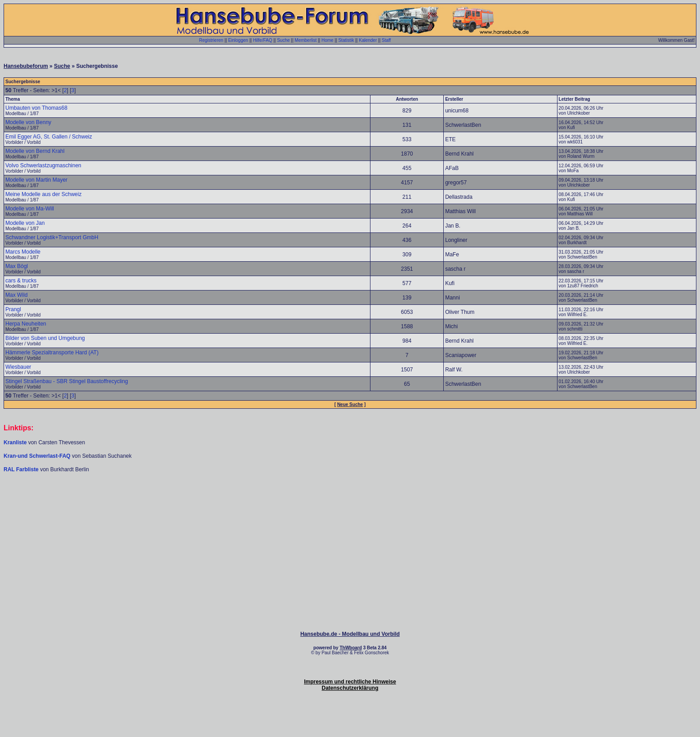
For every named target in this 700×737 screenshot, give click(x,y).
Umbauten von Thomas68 (36, 108)
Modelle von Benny (28, 122)
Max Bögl (17, 266)
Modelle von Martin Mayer (36, 180)
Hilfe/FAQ (263, 40)
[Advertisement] (350, 500)
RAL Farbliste (22, 469)
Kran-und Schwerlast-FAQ (38, 456)
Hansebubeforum (26, 66)
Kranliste (15, 442)
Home (328, 40)
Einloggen (238, 40)
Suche (283, 40)
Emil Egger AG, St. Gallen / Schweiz (49, 137)
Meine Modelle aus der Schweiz (43, 194)
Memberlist (305, 40)
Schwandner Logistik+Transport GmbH (52, 237)
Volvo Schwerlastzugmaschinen (43, 165)
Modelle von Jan (25, 223)
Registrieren (211, 40)
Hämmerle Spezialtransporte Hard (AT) (52, 353)
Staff (386, 40)
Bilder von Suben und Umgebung (45, 338)
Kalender (368, 40)
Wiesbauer (18, 367)
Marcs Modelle (23, 252)
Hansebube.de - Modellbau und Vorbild (350, 634)
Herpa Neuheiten (26, 324)
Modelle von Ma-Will (30, 209)
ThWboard (350, 648)
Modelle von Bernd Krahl (35, 151)
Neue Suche (350, 404)
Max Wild (16, 295)
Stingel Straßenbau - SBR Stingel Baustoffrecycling (67, 381)
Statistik (346, 40)
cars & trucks (21, 281)
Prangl (13, 309)
